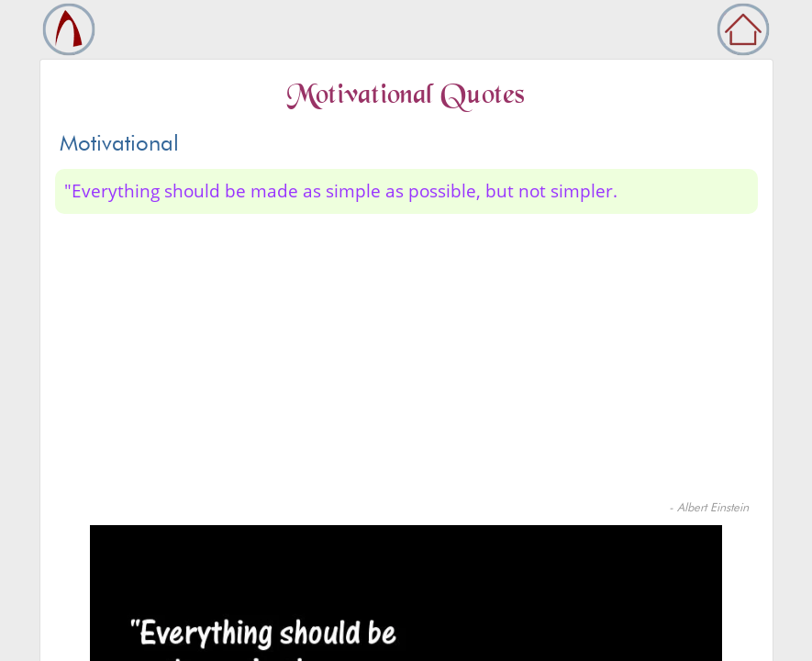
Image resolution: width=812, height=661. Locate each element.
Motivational (119, 143)
